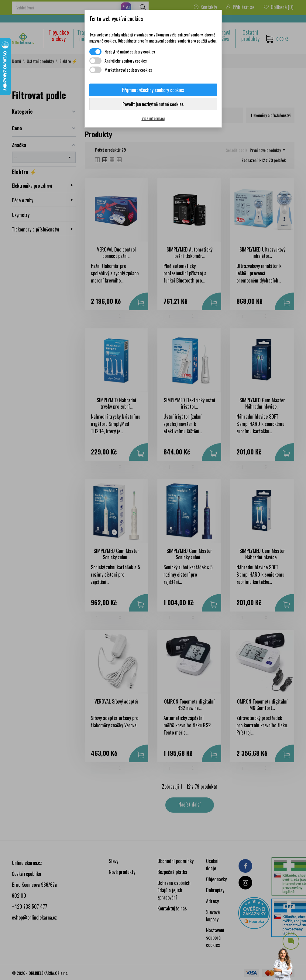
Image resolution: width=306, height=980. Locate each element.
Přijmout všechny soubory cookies (153, 90)
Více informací (153, 118)
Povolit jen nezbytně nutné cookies (153, 104)
